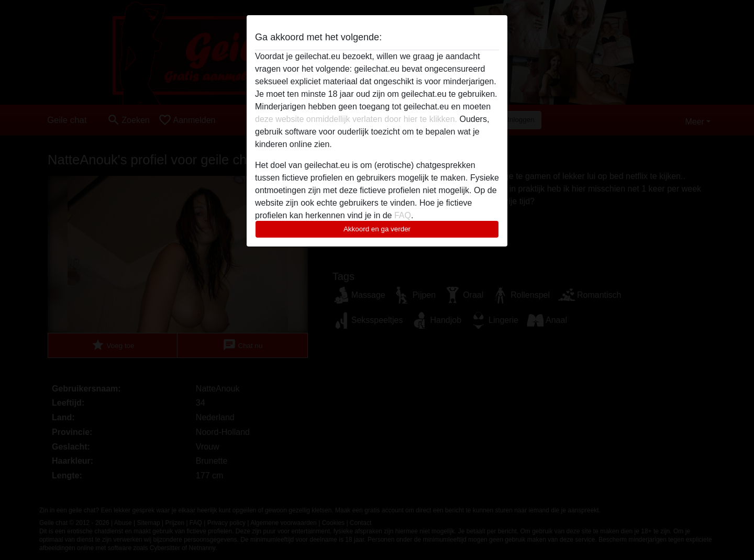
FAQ (403, 215)
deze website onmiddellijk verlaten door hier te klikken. (356, 119)
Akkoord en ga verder (377, 229)
